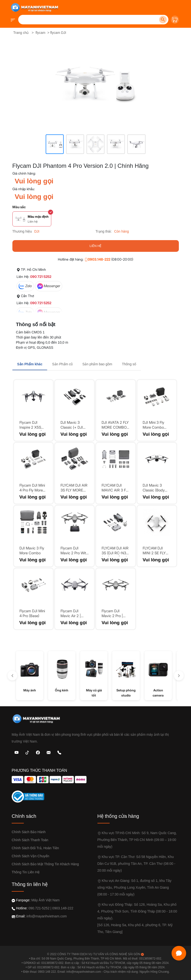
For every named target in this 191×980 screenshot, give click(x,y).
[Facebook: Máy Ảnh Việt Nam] (38, 752)
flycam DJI (58, 33)
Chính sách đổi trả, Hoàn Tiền (35, 848)
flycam (40, 33)
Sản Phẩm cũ (62, 364)
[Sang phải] (179, 676)
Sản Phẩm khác (30, 364)
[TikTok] (27, 752)
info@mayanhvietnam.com (47, 916)
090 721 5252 (41, 277)
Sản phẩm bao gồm (97, 364)
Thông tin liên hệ (26, 872)
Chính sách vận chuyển (30, 856)
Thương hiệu (22, 231)
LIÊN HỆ (96, 246)
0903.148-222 (97, 259)
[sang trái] (12, 676)
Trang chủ (21, 33)
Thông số (129, 364)
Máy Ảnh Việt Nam (45, 900)
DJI (37, 231)
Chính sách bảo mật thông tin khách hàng (45, 864)
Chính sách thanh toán (30, 840)
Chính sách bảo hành (29, 832)
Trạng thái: (104, 231)
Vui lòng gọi (34, 181)
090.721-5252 (39, 908)
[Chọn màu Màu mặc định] (32, 219)
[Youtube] (17, 752)
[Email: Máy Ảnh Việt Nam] (49, 752)
